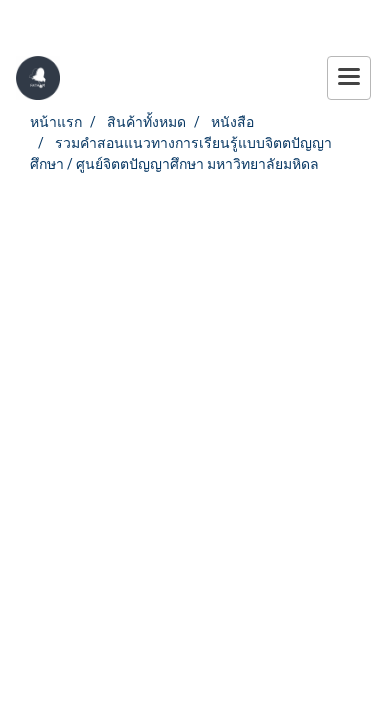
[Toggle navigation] (349, 78)
